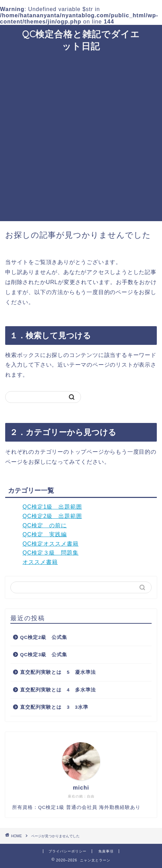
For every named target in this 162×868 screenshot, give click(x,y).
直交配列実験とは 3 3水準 (54, 707)
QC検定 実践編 (45, 534)
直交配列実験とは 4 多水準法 (58, 690)
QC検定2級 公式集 (44, 637)
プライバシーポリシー (67, 851)
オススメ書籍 (40, 562)
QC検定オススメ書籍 (51, 544)
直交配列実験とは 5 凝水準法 (58, 672)
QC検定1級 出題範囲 (52, 507)
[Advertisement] (81, 137)
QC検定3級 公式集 (44, 655)
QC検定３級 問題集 (51, 553)
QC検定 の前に (45, 525)
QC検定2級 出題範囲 (52, 516)
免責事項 (106, 851)
